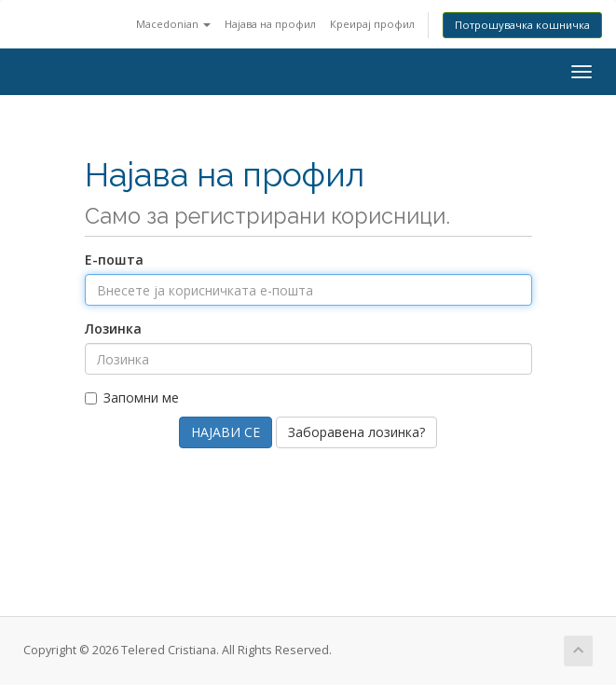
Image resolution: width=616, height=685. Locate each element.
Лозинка (113, 329)
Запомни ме (132, 397)
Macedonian (173, 24)
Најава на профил (270, 24)
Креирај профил (372, 24)
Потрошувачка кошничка (522, 25)
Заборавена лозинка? (356, 432)
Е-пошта (114, 260)
